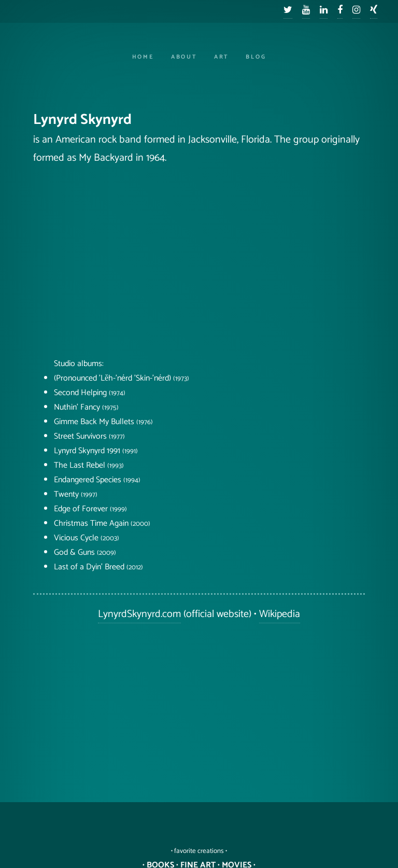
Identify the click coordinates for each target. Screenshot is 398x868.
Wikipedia (280, 614)
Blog (256, 57)
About (184, 57)
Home (143, 57)
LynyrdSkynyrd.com (139, 614)
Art (222, 57)
